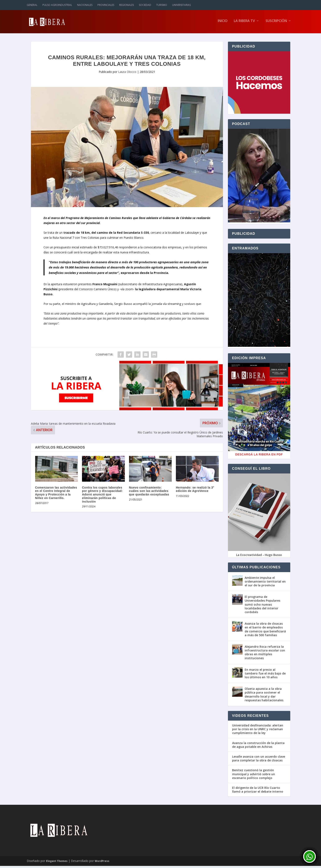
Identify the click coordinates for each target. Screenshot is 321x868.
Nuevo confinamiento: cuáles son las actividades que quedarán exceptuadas (149, 493)
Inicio (223, 23)
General (32, 5)
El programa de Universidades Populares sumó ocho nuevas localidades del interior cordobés (262, 606)
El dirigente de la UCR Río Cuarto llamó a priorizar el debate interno (258, 792)
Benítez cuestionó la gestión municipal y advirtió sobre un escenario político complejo (254, 776)
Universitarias (181, 5)
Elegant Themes (57, 863)
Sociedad (145, 5)
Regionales (127, 5)
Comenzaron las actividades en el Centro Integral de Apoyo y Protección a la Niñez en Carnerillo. (56, 495)
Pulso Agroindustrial (57, 5)
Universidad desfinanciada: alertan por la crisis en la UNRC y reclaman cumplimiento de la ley (258, 731)
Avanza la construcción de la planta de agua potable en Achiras (258, 747)
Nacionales (85, 5)
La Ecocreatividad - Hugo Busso (259, 557)
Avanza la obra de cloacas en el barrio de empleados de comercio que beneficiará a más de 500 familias (265, 631)
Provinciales (106, 5)
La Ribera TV (244, 23)
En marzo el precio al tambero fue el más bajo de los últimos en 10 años (265, 675)
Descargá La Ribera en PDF (259, 457)
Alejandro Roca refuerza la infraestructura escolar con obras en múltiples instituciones (265, 654)
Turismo (162, 5)
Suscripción (276, 23)
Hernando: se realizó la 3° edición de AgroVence (195, 491)
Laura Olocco (127, 74)
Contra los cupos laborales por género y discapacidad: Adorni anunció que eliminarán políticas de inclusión (102, 496)
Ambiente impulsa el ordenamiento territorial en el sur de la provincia (265, 583)
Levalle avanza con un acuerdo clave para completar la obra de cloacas (259, 760)
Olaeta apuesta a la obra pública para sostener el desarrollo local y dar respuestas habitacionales (264, 696)
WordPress (102, 863)
